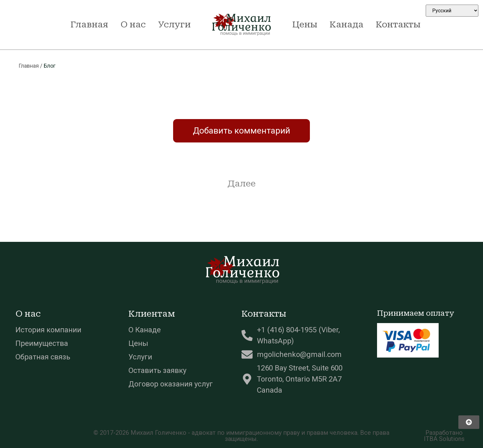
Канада (347, 24)
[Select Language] (452, 11)
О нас (133, 24)
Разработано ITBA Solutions (444, 436)
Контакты (398, 24)
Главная (89, 24)
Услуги (174, 24)
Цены (305, 24)
